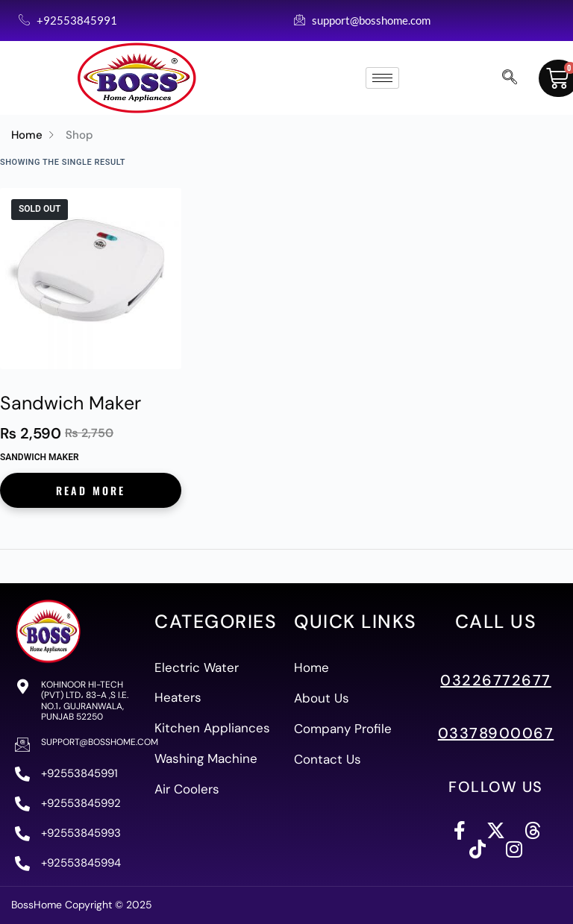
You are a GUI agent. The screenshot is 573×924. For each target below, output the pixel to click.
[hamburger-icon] (382, 78)
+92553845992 (81, 803)
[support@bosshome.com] (22, 744)
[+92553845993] (22, 834)
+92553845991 (79, 773)
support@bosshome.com (100, 742)
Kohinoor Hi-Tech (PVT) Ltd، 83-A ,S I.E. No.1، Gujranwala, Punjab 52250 (85, 701)
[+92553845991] (22, 774)
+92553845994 (81, 863)
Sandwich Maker (71, 403)
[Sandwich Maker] (91, 279)
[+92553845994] (22, 864)
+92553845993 (81, 833)
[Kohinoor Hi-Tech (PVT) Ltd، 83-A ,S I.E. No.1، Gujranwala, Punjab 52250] (22, 687)
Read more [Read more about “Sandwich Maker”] (91, 490)
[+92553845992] (22, 804)
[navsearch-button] (510, 78)
